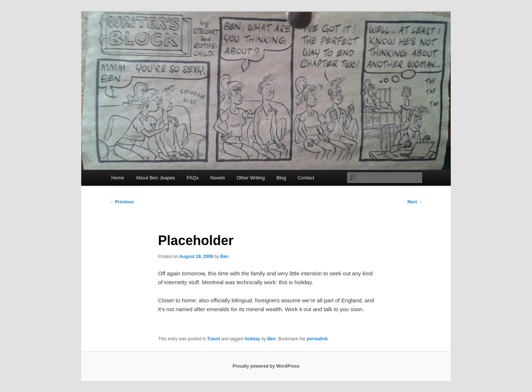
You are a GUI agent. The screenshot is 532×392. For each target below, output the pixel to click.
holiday (252, 339)
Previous (122, 202)
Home (118, 178)
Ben (224, 257)
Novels (218, 178)
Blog (281, 178)
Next (415, 202)
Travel (214, 339)
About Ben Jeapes (155, 178)
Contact (306, 178)
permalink (317, 339)
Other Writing (250, 178)
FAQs (193, 178)
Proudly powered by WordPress (266, 366)
